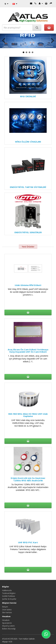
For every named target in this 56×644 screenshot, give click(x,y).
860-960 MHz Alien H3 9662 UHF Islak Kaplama (28, 415)
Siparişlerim (7, 623)
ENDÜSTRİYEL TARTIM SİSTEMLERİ (28, 187)
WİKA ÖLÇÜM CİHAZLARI (28, 142)
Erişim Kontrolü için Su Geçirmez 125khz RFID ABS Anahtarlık (28, 479)
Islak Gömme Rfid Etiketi (28, 285)
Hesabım (6, 620)
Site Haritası (7, 612)
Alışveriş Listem (8, 626)
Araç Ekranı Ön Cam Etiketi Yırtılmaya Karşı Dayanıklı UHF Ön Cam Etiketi (28, 351)
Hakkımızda (7, 590)
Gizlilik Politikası (9, 596)
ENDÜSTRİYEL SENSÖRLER (28, 232)
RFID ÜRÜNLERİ (28, 96)
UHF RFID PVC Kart (28, 542)
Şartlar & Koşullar (9, 599)
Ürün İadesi (7, 610)
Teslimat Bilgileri (9, 593)
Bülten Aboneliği (9, 629)
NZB (10, 642)
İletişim (5, 607)
